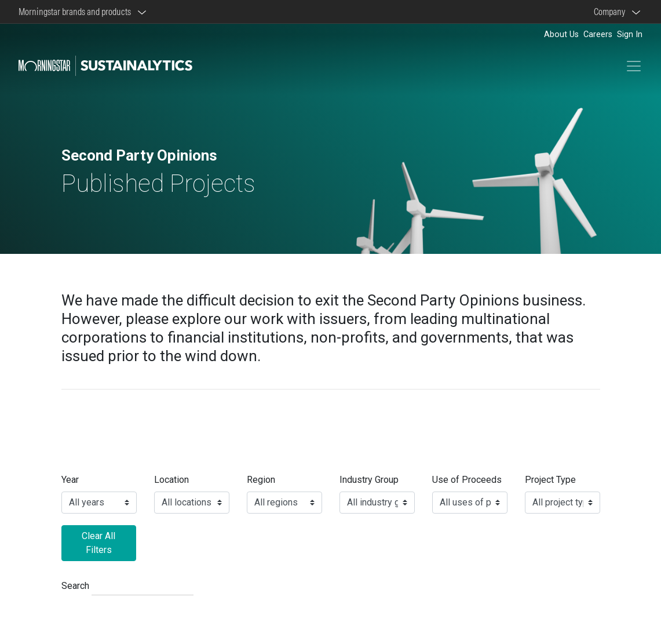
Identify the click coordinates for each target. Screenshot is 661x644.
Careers (598, 34)
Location (171, 480)
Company (611, 12)
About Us (561, 34)
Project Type (550, 480)
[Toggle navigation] (634, 66)
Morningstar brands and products (76, 12)
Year (70, 480)
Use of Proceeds (467, 480)
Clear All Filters (98, 543)
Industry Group (369, 480)
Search (75, 586)
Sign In (630, 34)
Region (261, 480)
